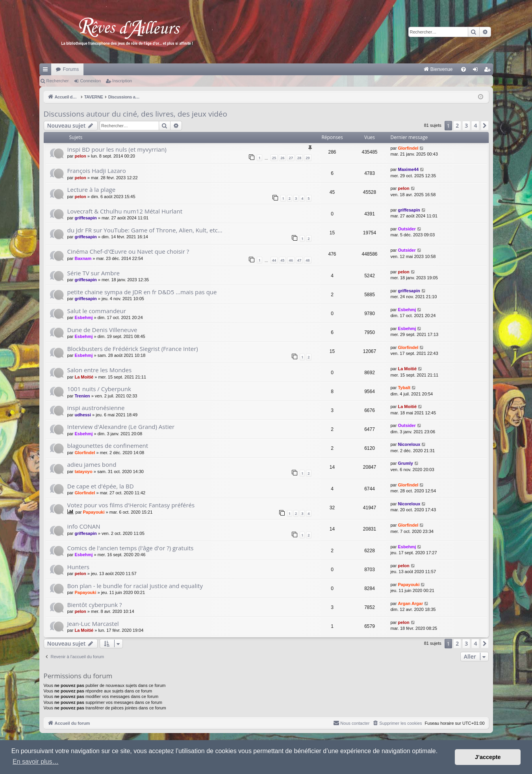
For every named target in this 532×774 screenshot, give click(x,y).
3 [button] (466, 125)
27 (291, 158)
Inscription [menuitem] (488, 71)
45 (282, 260)
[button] (485, 126)
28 (299, 158)
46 (291, 260)
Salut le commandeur (97, 311)
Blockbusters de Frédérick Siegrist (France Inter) (133, 349)
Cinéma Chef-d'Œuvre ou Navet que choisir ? (128, 251)
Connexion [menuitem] (477, 71)
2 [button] (457, 125)
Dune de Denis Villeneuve (102, 330)
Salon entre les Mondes (100, 370)
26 (282, 158)
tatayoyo (83, 471)
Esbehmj (83, 317)
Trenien (82, 396)
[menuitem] (356, 69)
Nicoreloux (409, 444)
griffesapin (85, 218)
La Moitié (84, 377)
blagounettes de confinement (108, 445)
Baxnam (83, 258)
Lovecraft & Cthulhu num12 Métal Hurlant (125, 211)
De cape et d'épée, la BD (101, 486)
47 (299, 260)
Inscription (122, 81)
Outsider (407, 229)
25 (274, 158)
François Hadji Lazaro (97, 171)
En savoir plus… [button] (36, 762)
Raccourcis (47, 71)
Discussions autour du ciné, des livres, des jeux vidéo (135, 114)
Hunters (79, 567)
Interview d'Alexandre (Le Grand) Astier (121, 427)
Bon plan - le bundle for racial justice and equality (135, 586)
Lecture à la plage (92, 189)
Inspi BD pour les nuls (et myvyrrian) (117, 149)
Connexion (90, 81)
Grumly (405, 463)
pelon (80, 156)
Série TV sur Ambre (94, 273)
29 (308, 158)
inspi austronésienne (96, 408)
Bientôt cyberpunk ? (95, 605)
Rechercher (58, 81)
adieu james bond (92, 464)
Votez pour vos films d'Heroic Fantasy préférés (131, 505)
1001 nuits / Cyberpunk (99, 389)
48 (308, 260)
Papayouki (94, 512)
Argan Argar (410, 603)
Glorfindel (408, 148)
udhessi (83, 415)
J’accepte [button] (488, 757)
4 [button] (475, 125)
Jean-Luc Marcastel (93, 624)
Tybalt (404, 388)
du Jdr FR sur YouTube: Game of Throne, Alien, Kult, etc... (145, 230)
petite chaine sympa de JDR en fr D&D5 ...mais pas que (142, 292)
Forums (71, 69)
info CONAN (84, 526)
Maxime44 (408, 169)
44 (274, 260)
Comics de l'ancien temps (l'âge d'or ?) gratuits (131, 548)
